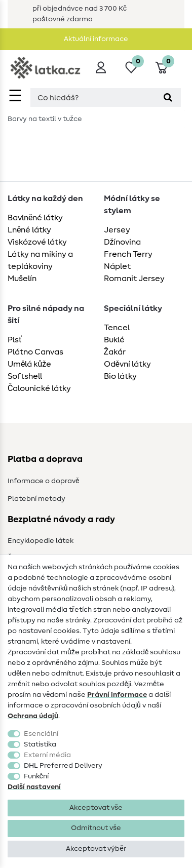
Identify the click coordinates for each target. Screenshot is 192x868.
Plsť (15, 340)
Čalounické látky (39, 388)
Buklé (114, 340)
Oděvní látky (127, 364)
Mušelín (22, 279)
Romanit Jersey (134, 279)
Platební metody (36, 499)
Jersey (117, 230)
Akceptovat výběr (96, 849)
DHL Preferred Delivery (63, 766)
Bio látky (120, 376)
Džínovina (123, 242)
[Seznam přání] (131, 67)
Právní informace (117, 695)
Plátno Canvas (35, 352)
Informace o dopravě (43, 481)
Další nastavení (34, 787)
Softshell (25, 376)
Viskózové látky (37, 242)
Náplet (117, 266)
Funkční (36, 776)
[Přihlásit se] (101, 67)
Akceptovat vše (96, 808)
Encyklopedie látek (41, 541)
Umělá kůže (29, 364)
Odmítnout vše (96, 828)
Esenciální (41, 734)
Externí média (47, 755)
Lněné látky (29, 230)
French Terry (128, 254)
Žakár (115, 352)
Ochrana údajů (33, 716)
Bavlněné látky (35, 218)
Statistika (40, 744)
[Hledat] (168, 97)
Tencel (117, 328)
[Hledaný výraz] (93, 97)
